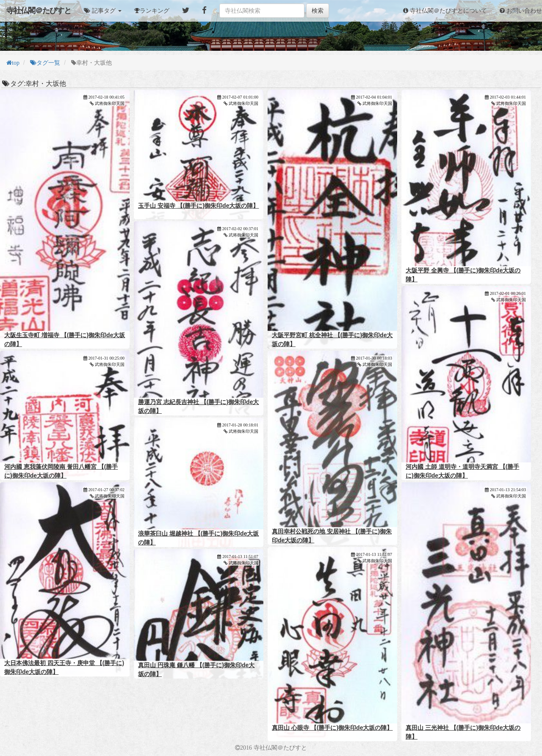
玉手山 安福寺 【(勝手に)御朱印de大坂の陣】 (198, 206)
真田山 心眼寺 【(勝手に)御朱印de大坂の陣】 (332, 728)
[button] (103, 11)
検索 (318, 11)
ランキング (155, 11)
